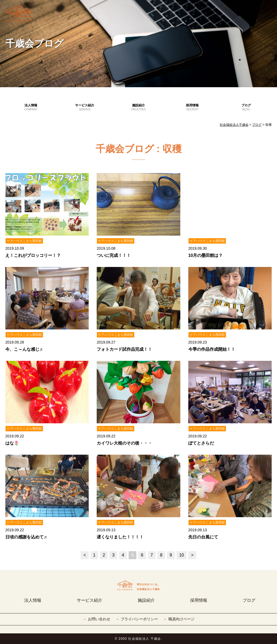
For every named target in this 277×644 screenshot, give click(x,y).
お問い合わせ (99, 619)
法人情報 (31, 107)
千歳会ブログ (34, 43)
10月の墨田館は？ (206, 255)
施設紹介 (138, 107)
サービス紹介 (85, 107)
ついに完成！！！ (114, 255)
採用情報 (192, 107)
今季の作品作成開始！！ (212, 349)
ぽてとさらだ (201, 443)
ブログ (246, 107)
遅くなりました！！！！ (120, 537)
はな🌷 (12, 443)
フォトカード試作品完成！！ (124, 349)
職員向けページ (181, 619)
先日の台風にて (203, 537)
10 (182, 555)
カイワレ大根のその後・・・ (124, 443)
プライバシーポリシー (139, 619)
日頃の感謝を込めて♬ (26, 537)
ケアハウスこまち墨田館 (24, 241)
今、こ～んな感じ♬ (24, 349)
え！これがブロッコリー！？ (33, 255)
